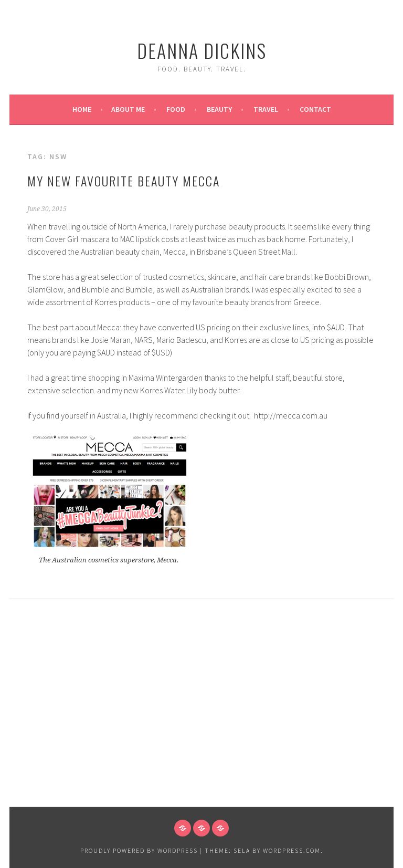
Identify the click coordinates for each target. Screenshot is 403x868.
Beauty (219, 109)
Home (82, 109)
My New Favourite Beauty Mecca (124, 181)
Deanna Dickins (202, 50)
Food (176, 109)
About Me (128, 109)
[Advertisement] (201, 728)
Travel (266, 109)
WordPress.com (292, 850)
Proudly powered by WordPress (139, 850)
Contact (315, 109)
